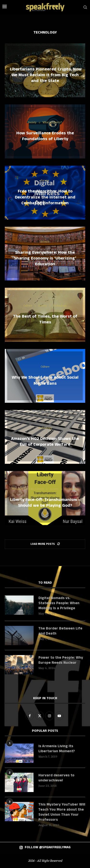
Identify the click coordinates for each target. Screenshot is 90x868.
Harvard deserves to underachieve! (56, 778)
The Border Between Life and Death (60, 631)
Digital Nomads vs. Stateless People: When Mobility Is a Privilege (59, 603)
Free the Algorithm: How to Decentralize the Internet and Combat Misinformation (45, 197)
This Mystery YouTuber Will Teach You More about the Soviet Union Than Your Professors (62, 812)
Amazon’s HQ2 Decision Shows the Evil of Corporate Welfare (45, 441)
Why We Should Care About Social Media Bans (45, 380)
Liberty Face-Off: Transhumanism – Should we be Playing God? (45, 503)
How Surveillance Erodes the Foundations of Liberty (45, 136)
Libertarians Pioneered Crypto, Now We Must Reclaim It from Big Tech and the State (45, 75)
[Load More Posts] (45, 544)
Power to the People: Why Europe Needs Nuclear (61, 660)
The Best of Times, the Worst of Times (45, 319)
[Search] (85, 7)
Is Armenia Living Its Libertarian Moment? (57, 749)
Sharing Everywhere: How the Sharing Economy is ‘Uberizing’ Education (45, 258)
